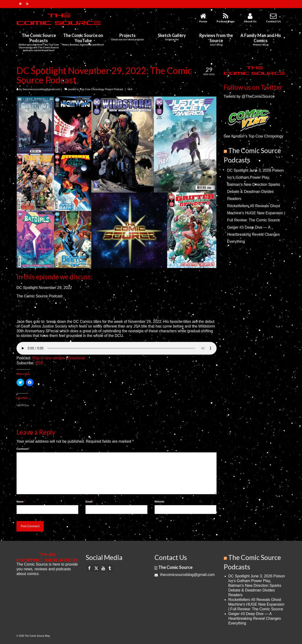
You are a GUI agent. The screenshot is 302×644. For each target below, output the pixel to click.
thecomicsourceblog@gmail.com (41, 89)
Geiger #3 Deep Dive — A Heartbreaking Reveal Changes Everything (254, 234)
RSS (39, 363)
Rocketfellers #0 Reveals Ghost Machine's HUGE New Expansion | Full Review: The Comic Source (256, 213)
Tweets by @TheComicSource (249, 96)
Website (159, 502)
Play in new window (49, 358)
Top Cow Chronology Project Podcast (101, 89)
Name (21, 502)
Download (77, 358)
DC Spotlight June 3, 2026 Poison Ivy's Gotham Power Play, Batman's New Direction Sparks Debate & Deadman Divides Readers (256, 184)
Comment (23, 449)
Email (90, 502)
